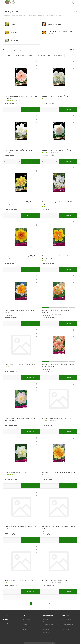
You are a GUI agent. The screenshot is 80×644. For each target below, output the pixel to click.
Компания (26, 616)
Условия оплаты (48, 622)
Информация (49, 616)
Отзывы (24, 624)
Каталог (6, 616)
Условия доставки (49, 624)
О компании (26, 619)
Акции (5, 619)
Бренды (6, 623)
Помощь (66, 616)
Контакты (25, 630)
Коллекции (66, 630)
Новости (25, 622)
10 (49, 604)
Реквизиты (25, 627)
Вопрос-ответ (66, 627)
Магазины (47, 619)
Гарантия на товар (49, 627)
